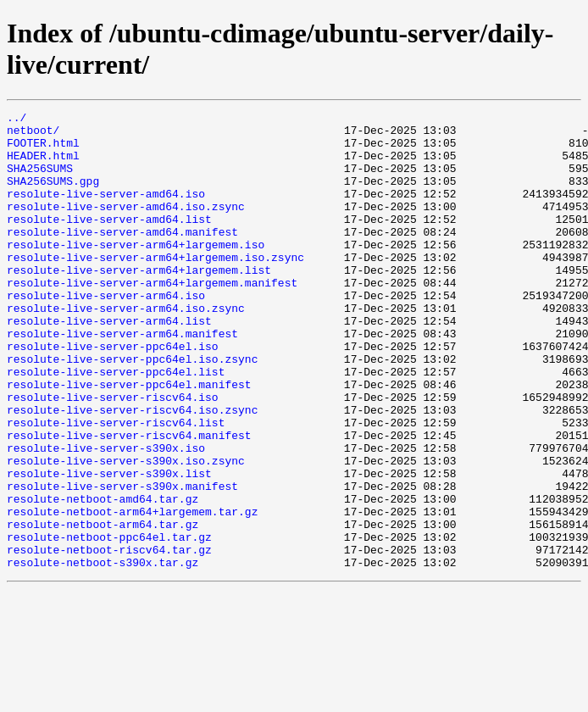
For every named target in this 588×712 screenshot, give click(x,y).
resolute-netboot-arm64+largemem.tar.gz (132, 592)
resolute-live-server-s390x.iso (106, 516)
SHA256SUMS (40, 181)
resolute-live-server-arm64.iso (106, 333)
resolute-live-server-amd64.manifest (122, 257)
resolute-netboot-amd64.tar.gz (103, 577)
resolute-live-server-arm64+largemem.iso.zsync (155, 287)
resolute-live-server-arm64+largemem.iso (136, 272)
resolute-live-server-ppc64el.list (116, 425)
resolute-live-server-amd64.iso (106, 211)
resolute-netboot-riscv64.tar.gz (109, 638)
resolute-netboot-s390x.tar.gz (103, 654)
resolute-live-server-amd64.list (109, 242)
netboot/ (33, 135)
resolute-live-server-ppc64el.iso (113, 394)
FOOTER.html (43, 150)
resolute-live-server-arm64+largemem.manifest (152, 318)
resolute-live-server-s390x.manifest (122, 562)
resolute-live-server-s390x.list (109, 547)
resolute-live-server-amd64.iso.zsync (126, 226)
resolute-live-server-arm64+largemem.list (139, 303)
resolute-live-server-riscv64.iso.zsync (132, 470)
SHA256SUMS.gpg (53, 196)
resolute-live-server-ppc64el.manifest (129, 440)
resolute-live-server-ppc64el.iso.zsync (132, 409)
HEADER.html (43, 165)
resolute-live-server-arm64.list (109, 364)
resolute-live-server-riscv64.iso (113, 455)
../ (17, 120)
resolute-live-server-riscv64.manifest (129, 501)
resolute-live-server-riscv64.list (116, 486)
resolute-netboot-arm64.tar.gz (103, 608)
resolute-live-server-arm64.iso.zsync (126, 348)
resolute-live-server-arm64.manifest (122, 379)
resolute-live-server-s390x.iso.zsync (126, 531)
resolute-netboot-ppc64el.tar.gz (109, 623)
